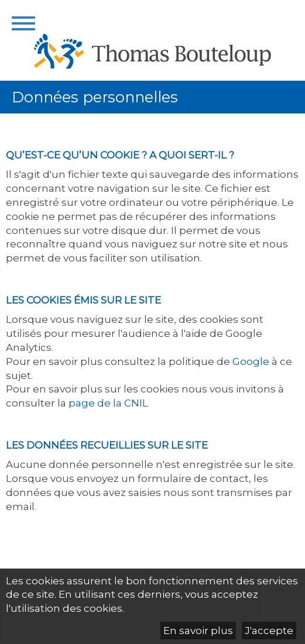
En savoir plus (198, 631)
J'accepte (269, 631)
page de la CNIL (109, 403)
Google (251, 361)
